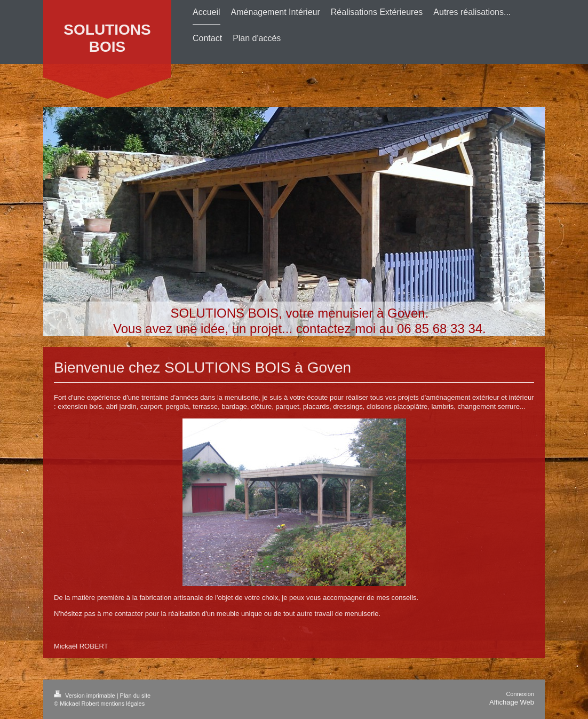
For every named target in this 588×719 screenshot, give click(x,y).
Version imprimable (85, 696)
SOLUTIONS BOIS (107, 38)
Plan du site (135, 696)
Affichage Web (512, 702)
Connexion (520, 694)
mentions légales (123, 704)
